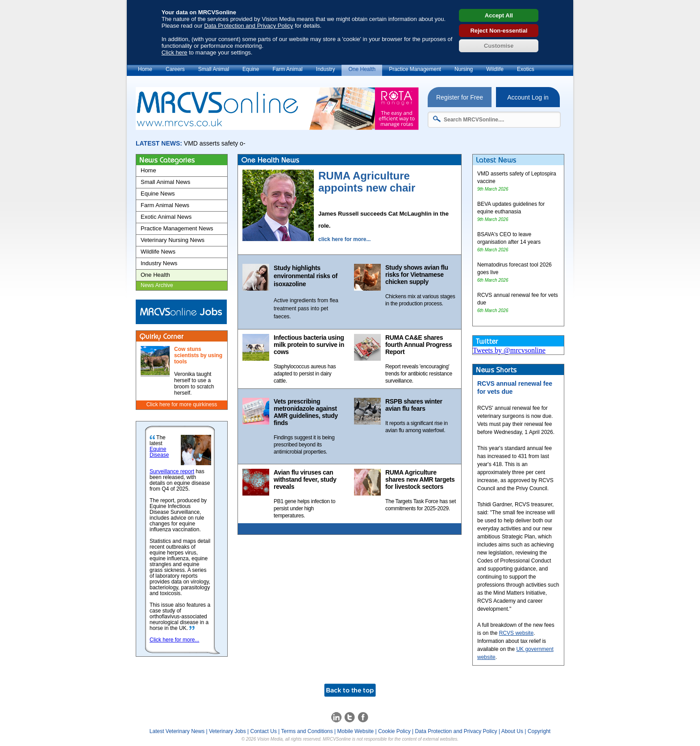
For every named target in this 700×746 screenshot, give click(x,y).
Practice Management (415, 69)
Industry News (159, 263)
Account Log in (528, 97)
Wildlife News (158, 252)
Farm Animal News (165, 205)
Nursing (464, 69)
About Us (512, 731)
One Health (362, 69)
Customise (499, 46)
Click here (175, 52)
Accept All (499, 15)
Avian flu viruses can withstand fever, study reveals (305, 479)
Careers (175, 69)
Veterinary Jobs (227, 731)
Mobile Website (355, 731)
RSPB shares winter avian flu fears (414, 405)
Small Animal (214, 69)
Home (145, 69)
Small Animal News (165, 182)
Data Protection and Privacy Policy (248, 26)
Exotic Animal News (166, 217)
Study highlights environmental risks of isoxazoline (306, 276)
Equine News (158, 194)
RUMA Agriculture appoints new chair (367, 182)
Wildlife (495, 69)
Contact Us (264, 731)
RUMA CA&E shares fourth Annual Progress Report (419, 345)
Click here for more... (174, 640)
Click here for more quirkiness (182, 404)
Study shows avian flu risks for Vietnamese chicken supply (417, 275)
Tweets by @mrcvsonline (509, 350)
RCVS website (516, 633)
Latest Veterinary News (177, 731)
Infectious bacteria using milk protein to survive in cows (309, 345)
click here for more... (344, 239)
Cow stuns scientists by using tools (198, 355)
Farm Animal (287, 69)
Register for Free (460, 97)
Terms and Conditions (307, 731)
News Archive (157, 285)
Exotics (526, 69)
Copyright (539, 731)
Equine (251, 69)
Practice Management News (177, 228)
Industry (326, 69)
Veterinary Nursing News (173, 240)
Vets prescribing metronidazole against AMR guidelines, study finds (306, 412)
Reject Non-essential (499, 31)
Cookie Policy (394, 731)
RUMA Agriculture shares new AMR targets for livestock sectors (420, 479)
